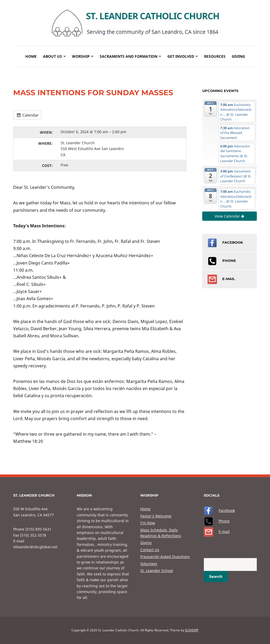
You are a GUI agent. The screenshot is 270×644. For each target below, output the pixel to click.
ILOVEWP (192, 630)
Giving (238, 56)
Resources (215, 56)
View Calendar (229, 216)
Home (31, 56)
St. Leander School (157, 571)
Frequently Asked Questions (165, 557)
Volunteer (149, 564)
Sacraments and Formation (129, 56)
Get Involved (181, 56)
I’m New (148, 523)
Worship (81, 56)
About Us (52, 56)
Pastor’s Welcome (156, 516)
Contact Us (150, 550)
